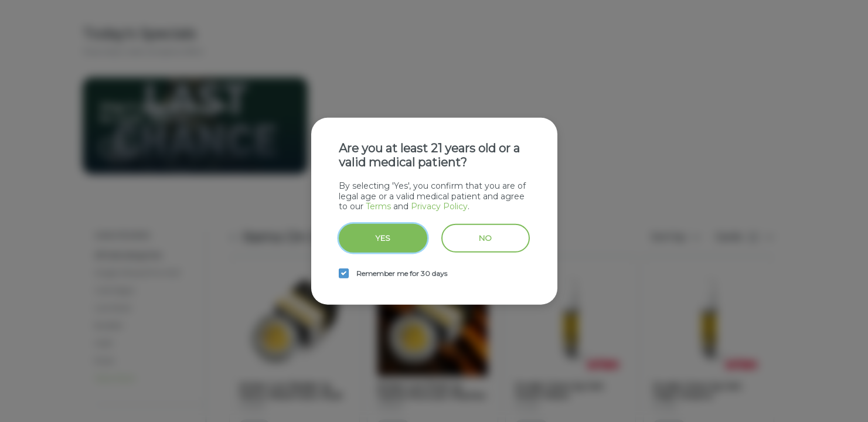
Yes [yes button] (383, 237)
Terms (378, 206)
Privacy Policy (439, 206)
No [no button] (485, 237)
